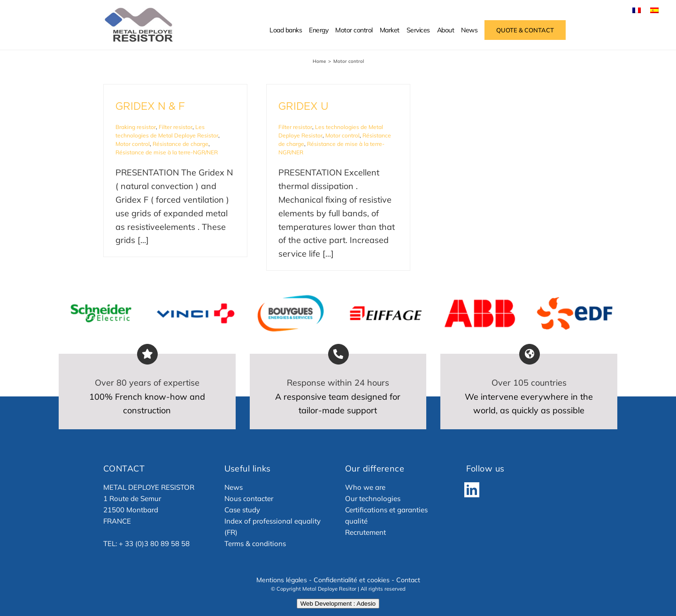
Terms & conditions (255, 544)
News (234, 487)
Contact (408, 580)
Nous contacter (249, 498)
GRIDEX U (303, 106)
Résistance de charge (181, 144)
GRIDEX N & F (150, 106)
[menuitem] (637, 10)
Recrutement (365, 532)
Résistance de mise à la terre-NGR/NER (167, 152)
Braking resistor (136, 127)
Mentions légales (282, 580)
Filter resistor (176, 127)
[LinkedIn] (472, 490)
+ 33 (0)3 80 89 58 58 (154, 544)
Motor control (133, 144)
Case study (242, 510)
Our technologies (373, 498)
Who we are (365, 487)
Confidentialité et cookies (352, 580)
